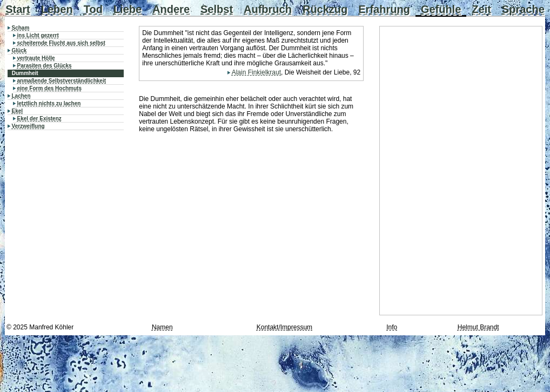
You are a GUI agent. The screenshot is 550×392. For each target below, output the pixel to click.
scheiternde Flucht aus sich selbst (61, 43)
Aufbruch (268, 9)
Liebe (128, 9)
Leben (57, 9)
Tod (93, 9)
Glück (19, 50)
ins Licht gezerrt (38, 35)
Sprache (523, 9)
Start (18, 9)
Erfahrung (384, 9)
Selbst (217, 9)
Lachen (21, 96)
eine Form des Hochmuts (49, 88)
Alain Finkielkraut (256, 72)
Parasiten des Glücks (45, 66)
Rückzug (325, 9)
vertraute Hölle (36, 58)
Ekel (18, 111)
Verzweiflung (28, 126)
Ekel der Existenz (39, 119)
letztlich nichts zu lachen (49, 103)
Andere (171, 9)
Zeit (481, 9)
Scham (21, 28)
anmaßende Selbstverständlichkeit (62, 81)
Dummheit (25, 73)
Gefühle (441, 9)
